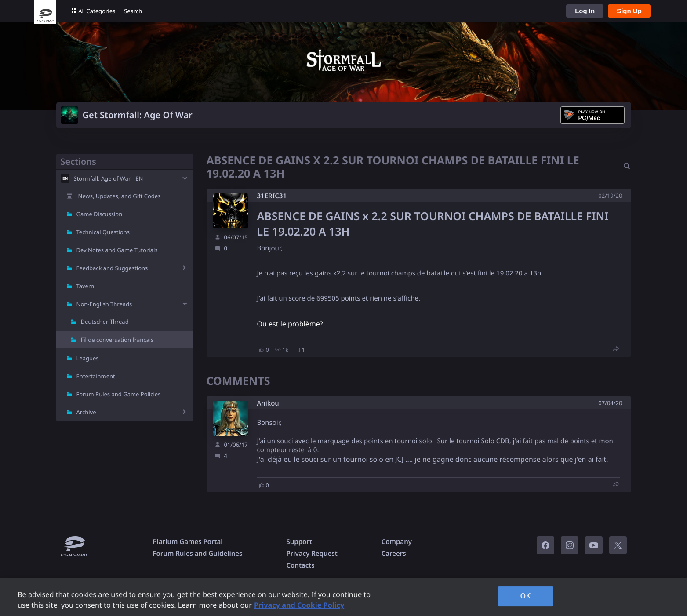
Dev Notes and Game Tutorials (117, 250)
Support (299, 542)
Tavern (85, 286)
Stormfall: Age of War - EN (109, 178)
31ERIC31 (272, 196)
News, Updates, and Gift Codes (120, 196)
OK (526, 596)
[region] (343, 597)
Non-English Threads (104, 304)
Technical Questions (103, 232)
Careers (394, 554)
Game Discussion (100, 214)
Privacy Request (312, 554)
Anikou (268, 404)
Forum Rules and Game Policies (119, 394)
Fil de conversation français (117, 340)
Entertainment (96, 376)
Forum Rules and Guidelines (198, 554)
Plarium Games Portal (188, 542)
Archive (86, 412)
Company (397, 542)
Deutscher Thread (105, 322)
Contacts (300, 565)
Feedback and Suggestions (112, 268)
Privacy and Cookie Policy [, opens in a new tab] (299, 605)
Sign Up (629, 11)
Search (133, 11)
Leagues (88, 358)
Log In (585, 11)
